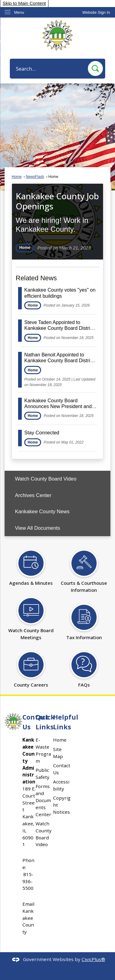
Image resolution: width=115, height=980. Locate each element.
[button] (95, 68)
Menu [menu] (19, 12)
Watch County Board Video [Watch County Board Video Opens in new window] (46, 479)
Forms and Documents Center (43, 800)
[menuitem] (57, 479)
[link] (96, 12)
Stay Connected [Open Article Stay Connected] (42, 433)
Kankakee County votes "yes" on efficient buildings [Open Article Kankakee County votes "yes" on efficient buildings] (60, 293)
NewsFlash (35, 177)
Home (17, 177)
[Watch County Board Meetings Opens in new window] (31, 615)
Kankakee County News (42, 512)
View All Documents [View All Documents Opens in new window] (38, 528)
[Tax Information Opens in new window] (84, 619)
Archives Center (33, 495)
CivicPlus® (93, 959)
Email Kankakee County (28, 918)
